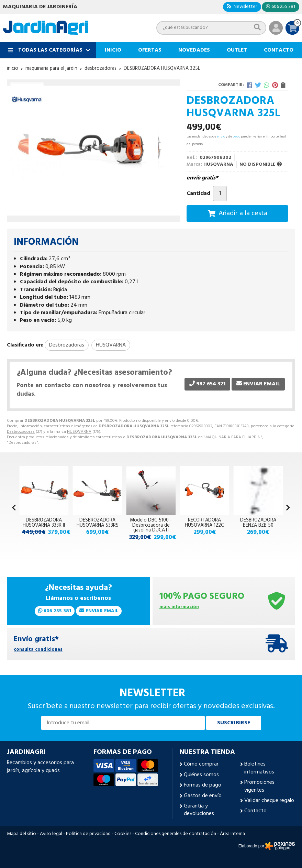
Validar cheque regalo (269, 801)
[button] (288, 508)
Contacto (255, 811)
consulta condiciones (38, 650)
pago (236, 136)
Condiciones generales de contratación (176, 834)
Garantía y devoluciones (199, 810)
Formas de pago (203, 785)
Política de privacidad (88, 834)
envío (221, 136)
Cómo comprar (201, 764)
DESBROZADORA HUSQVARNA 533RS (98, 523)
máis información (179, 607)
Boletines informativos (259, 768)
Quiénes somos (201, 775)
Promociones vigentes (259, 786)
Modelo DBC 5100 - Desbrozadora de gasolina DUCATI (151, 525)
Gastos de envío (203, 796)
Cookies (123, 834)
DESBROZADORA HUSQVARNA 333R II (44, 523)
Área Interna (232, 834)
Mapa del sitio (21, 834)
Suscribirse (234, 723)
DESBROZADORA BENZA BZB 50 (258, 523)
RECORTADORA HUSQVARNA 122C (204, 523)
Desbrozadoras (21, 432)
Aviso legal (51, 834)
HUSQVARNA (79, 432)
